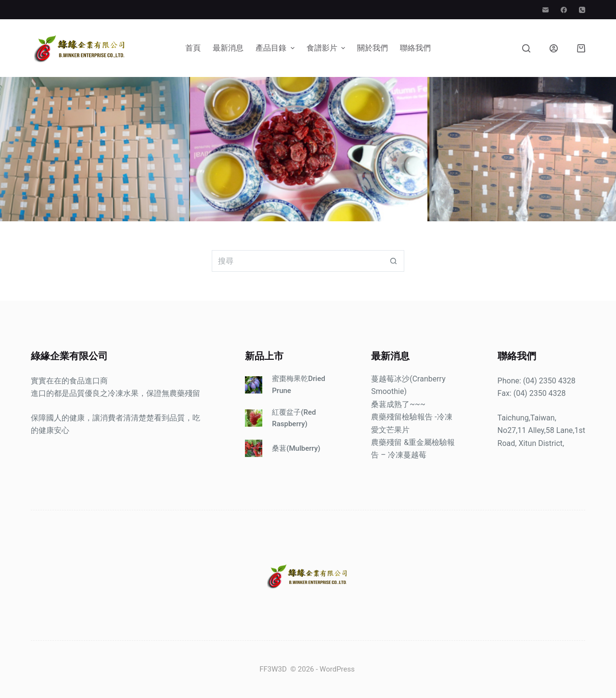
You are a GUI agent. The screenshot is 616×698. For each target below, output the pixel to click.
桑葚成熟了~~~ (398, 404)
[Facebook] (564, 10)
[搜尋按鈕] (393, 261)
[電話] (582, 10)
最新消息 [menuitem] (228, 48)
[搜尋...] (297, 261)
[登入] (554, 48)
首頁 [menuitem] (193, 48)
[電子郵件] (545, 10)
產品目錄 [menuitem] (276, 48)
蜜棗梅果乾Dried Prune (298, 385)
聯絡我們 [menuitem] (415, 48)
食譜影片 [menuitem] (327, 48)
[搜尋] (526, 48)
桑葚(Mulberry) (296, 448)
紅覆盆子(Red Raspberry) (294, 418)
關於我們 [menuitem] (372, 48)
